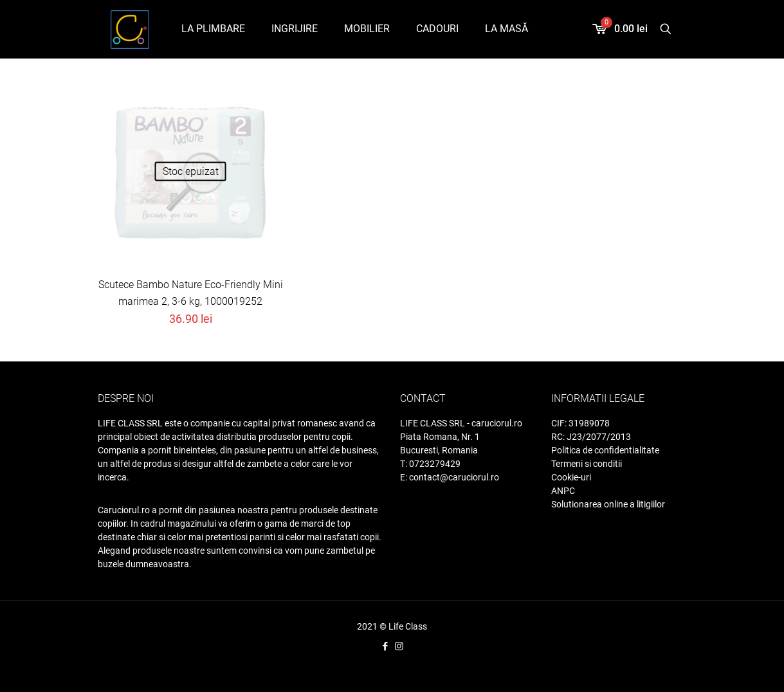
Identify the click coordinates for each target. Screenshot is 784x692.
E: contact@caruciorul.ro (450, 477)
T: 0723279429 (430, 464)
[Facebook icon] (386, 646)
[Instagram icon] (399, 646)
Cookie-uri (571, 477)
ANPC (563, 491)
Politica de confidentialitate (605, 450)
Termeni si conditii (587, 464)
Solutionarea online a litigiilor (608, 504)
